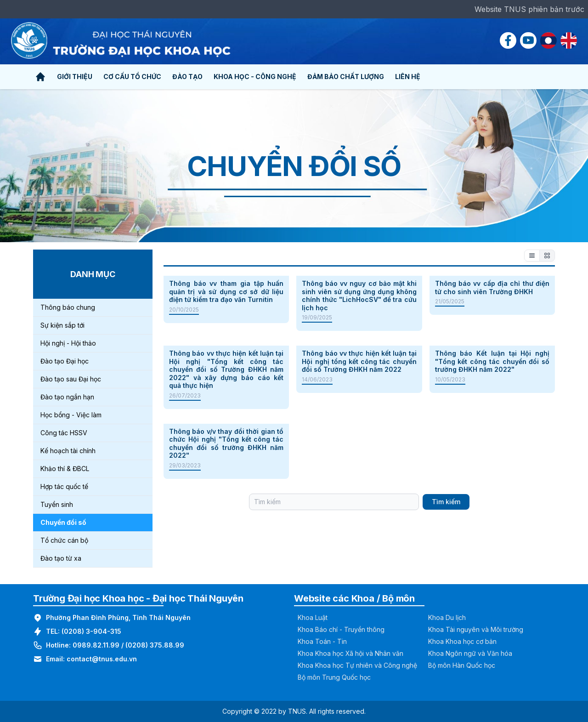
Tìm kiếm (446, 502)
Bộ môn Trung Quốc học (334, 677)
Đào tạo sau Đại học (71, 379)
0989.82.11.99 (96, 645)
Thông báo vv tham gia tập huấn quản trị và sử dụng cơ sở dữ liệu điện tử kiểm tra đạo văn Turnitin (226, 291)
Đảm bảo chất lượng (346, 77)
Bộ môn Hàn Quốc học (462, 665)
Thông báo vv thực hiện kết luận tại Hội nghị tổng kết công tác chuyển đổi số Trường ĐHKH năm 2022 (359, 361)
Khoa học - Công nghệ (255, 77)
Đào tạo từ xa (61, 558)
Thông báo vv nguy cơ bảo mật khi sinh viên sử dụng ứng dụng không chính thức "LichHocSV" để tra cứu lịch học (359, 296)
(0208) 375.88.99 (155, 645)
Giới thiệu (75, 77)
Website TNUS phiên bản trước (529, 9)
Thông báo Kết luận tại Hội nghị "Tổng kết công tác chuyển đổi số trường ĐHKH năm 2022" (492, 361)
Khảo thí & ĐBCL (65, 469)
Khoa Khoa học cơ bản (462, 641)
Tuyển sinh (57, 504)
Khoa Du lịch (447, 617)
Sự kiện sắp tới (62, 325)
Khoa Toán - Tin (322, 641)
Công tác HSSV (64, 433)
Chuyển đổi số (63, 522)
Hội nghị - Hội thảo (68, 343)
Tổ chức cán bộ (64, 540)
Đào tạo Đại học (65, 361)
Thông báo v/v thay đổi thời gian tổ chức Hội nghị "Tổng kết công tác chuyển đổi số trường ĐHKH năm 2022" (226, 443)
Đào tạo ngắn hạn (67, 397)
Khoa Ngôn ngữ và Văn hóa (470, 653)
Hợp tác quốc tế (64, 486)
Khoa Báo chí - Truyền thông (341, 629)
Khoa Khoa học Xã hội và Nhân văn (351, 653)
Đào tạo (187, 77)
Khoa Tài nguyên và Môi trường (476, 629)
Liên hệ (408, 77)
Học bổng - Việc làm (71, 415)
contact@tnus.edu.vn (102, 659)
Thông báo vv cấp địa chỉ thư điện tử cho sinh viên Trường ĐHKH (492, 287)
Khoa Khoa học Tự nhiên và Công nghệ (357, 665)
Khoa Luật (313, 617)
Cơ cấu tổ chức (132, 77)
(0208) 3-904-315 (91, 631)
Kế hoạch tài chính (68, 451)
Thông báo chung (68, 307)
